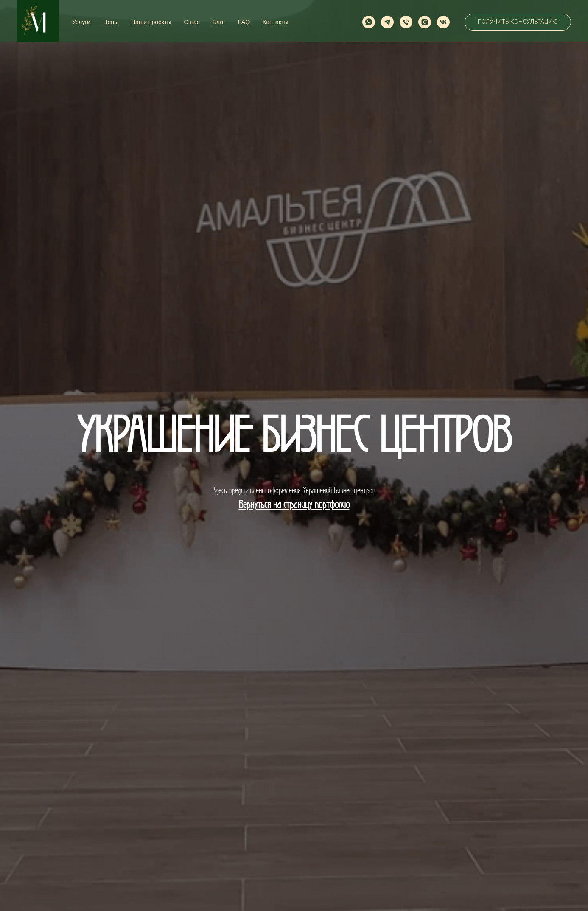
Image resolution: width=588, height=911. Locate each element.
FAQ (244, 22)
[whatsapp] (369, 22)
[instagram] (425, 22)
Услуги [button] (81, 22)
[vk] (443, 22)
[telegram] (387, 22)
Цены (111, 22)
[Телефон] (406, 22)
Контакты (275, 22)
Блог (219, 22)
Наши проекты (151, 22)
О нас (192, 22)
